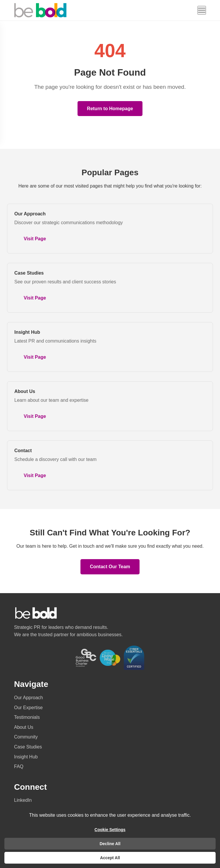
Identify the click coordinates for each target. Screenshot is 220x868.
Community (26, 737)
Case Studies (29, 273)
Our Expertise (28, 708)
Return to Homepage (110, 109)
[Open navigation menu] (202, 10)
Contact (23, 451)
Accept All (110, 858)
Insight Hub (27, 332)
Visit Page (35, 239)
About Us (25, 391)
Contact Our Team (110, 567)
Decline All (110, 844)
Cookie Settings (110, 830)
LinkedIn (23, 800)
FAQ (19, 766)
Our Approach (30, 214)
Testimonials (27, 717)
